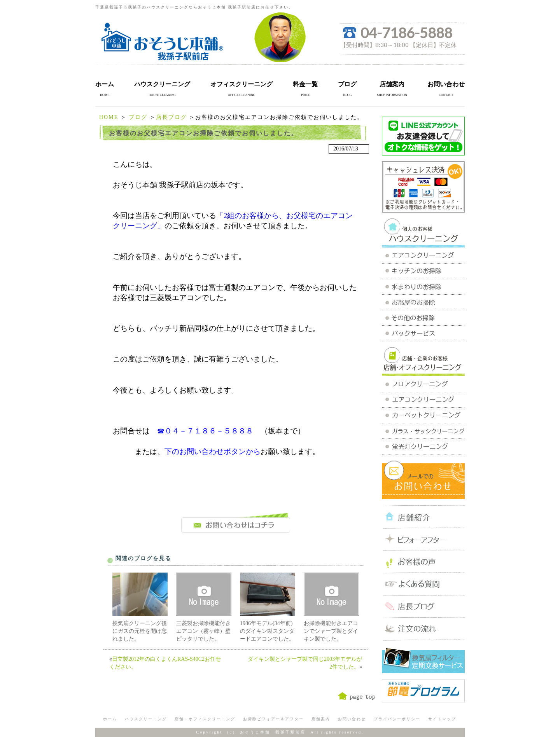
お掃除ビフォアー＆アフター (273, 719)
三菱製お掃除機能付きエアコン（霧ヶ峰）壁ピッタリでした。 (203, 631)
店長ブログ (171, 117)
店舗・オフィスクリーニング (205, 719)
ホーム (105, 84)
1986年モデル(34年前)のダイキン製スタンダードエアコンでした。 (267, 631)
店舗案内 (392, 84)
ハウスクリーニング (162, 84)
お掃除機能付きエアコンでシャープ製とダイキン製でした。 (331, 631)
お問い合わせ (446, 84)
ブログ (347, 84)
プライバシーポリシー (397, 719)
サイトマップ (442, 719)
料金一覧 (305, 84)
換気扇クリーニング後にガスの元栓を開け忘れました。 (140, 631)
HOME (109, 117)
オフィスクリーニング (241, 84)
